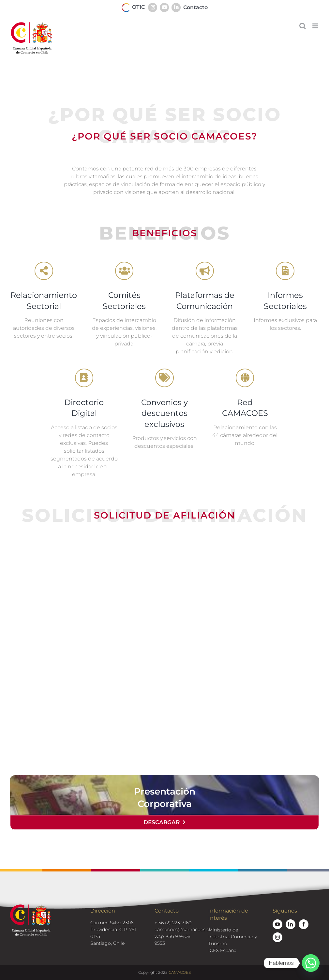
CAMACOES (180, 972)
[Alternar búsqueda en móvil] (303, 26)
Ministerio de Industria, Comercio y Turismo (233, 937)
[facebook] (304, 924)
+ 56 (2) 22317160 (173, 923)
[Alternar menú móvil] (316, 26)
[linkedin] (291, 924)
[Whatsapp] (311, 963)
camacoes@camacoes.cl (182, 929)
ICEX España (222, 950)
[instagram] (277, 937)
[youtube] (277, 924)
